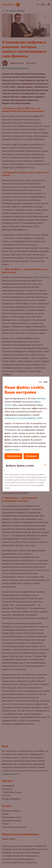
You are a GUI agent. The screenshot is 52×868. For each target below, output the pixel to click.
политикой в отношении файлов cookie (23, 418)
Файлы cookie (12, 450)
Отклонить (31, 456)
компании (41, 399)
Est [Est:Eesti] (41, 382)
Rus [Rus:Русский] (46, 382)
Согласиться (13, 456)
